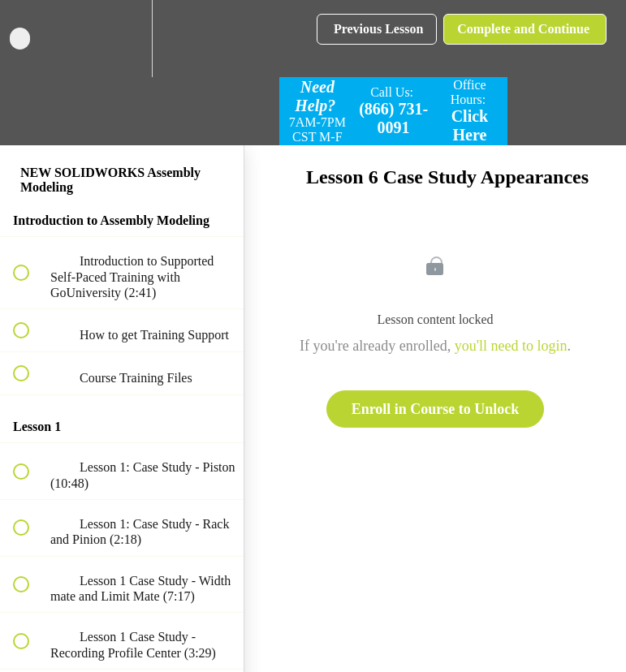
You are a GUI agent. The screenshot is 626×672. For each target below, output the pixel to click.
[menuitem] (122, 39)
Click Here (470, 125)
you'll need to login (511, 346)
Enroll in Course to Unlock (436, 409)
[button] (30, 39)
